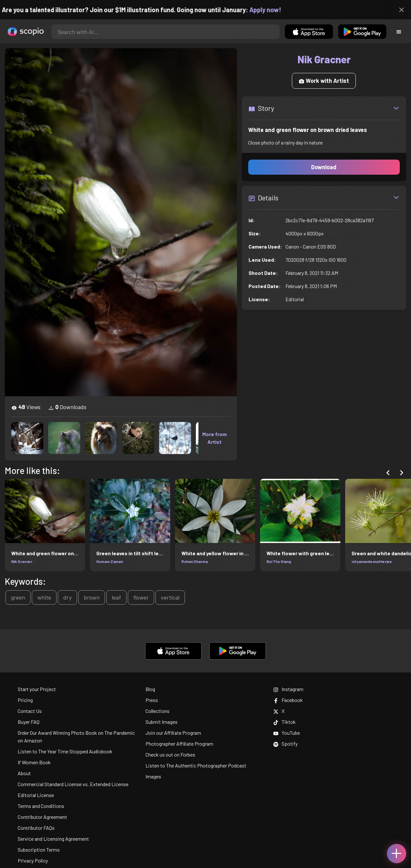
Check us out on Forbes (170, 754)
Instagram (288, 689)
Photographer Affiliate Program (179, 744)
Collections (157, 711)
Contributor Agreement (42, 817)
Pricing (25, 700)
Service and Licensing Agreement (53, 839)
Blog (150, 689)
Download (324, 167)
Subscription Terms (39, 850)
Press (152, 700)
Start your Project (37, 689)
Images (153, 776)
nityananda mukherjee (372, 561)
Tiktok (284, 722)
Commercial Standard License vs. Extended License (73, 784)
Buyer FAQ (29, 722)
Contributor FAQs (36, 828)
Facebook (288, 700)
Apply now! (271, 10)
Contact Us (30, 711)
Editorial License (36, 795)
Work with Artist (324, 81)
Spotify (285, 744)
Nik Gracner (22, 561)
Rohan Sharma (195, 561)
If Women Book (34, 762)
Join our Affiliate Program (173, 733)
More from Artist (214, 438)
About (24, 773)
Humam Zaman (110, 561)
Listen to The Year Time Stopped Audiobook (65, 751)
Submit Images (162, 722)
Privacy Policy (33, 860)
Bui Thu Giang (279, 561)
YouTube (287, 733)
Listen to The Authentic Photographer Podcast (196, 765)
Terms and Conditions (41, 806)
